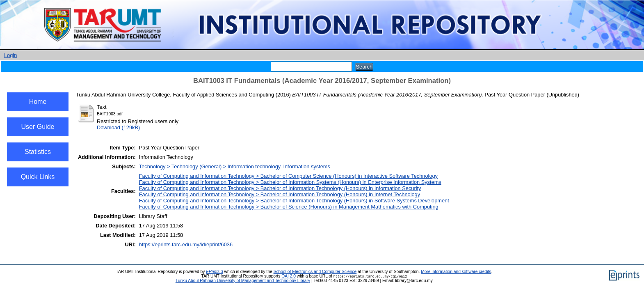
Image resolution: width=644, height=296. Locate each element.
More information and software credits (456, 272)
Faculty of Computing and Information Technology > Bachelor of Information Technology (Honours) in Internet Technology (280, 194)
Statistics (38, 152)
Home (38, 102)
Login (10, 55)
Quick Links (38, 177)
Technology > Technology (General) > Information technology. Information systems (235, 166)
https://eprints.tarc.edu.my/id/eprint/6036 (186, 244)
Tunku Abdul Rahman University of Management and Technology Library (243, 281)
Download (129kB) (118, 127)
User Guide (38, 127)
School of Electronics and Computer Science (315, 272)
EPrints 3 (215, 272)
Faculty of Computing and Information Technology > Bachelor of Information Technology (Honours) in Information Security (280, 188)
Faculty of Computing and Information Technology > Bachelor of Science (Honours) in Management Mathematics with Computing (289, 207)
